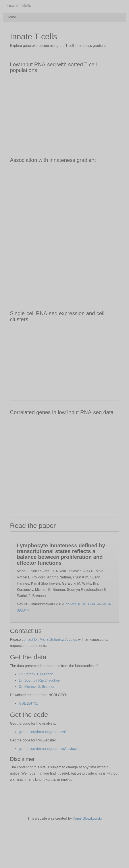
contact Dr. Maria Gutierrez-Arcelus (49, 640)
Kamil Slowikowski (87, 818)
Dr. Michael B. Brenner (37, 687)
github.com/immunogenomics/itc (44, 732)
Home (11, 17)
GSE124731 (28, 703)
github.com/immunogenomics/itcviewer (49, 749)
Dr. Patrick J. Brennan (36, 674)
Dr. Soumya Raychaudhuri (39, 680)
